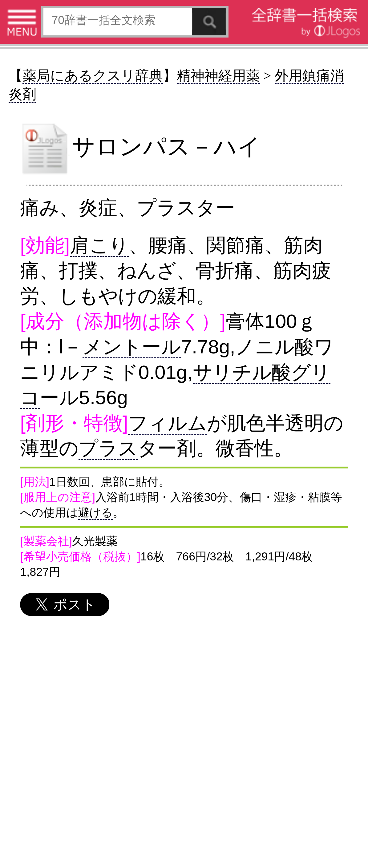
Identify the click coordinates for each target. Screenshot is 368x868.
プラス (108, 448)
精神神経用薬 (218, 76)
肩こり (99, 245)
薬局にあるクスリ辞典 (93, 76)
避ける (95, 512)
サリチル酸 (242, 372)
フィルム (168, 423)
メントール (132, 347)
